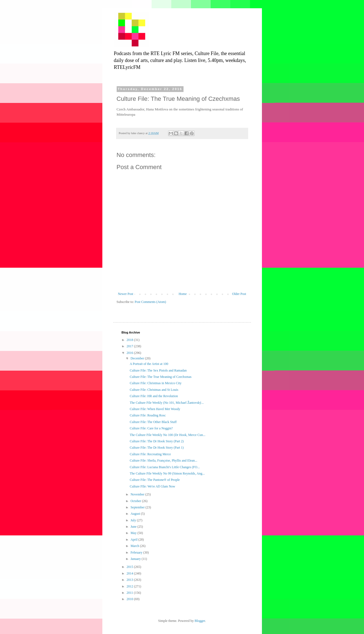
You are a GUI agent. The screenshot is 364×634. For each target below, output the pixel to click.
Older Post (239, 294)
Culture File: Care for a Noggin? (151, 428)
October (136, 501)
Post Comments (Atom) (150, 302)
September (138, 507)
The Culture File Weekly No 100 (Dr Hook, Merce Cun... (167, 435)
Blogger (200, 621)
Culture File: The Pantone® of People (155, 480)
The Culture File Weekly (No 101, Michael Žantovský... (167, 403)
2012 (130, 586)
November (138, 494)
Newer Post (126, 294)
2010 (130, 599)
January (136, 559)
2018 (130, 340)
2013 (130, 580)
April (134, 540)
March (135, 546)
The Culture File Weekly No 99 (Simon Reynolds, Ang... (167, 473)
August (136, 514)
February (137, 552)
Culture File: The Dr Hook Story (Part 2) (157, 441)
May (134, 533)
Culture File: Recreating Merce (150, 454)
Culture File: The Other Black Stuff (153, 422)
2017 (130, 346)
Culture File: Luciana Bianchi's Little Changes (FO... (165, 467)
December (138, 358)
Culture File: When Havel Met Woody (155, 409)
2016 (130, 353)
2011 (130, 593)
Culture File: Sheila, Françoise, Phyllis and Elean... (163, 460)
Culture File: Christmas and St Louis (154, 390)
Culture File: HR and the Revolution (154, 396)
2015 (130, 567)
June (134, 527)
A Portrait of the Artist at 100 (149, 364)
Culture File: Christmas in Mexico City (155, 383)
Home (183, 294)
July (134, 520)
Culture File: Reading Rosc (148, 415)
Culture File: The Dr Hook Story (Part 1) (157, 448)
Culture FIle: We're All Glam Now (152, 486)
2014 (130, 573)
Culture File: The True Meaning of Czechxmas (160, 377)
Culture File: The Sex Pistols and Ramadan (158, 370)
